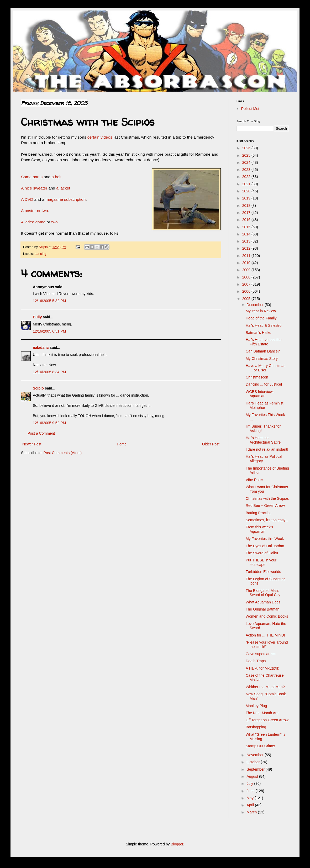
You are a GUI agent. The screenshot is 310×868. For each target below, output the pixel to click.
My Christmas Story (262, 359)
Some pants (32, 177)
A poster (29, 211)
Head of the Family (261, 318)
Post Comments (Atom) (63, 453)
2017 (247, 213)
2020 (247, 191)
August (253, 776)
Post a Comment (41, 433)
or (39, 211)
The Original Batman (262, 609)
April (251, 805)
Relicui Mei (250, 109)
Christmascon (257, 377)
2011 (247, 256)
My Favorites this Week (265, 539)
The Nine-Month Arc (262, 713)
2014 (247, 234)
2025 (247, 155)
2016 (247, 220)
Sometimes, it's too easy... (267, 520)
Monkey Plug (256, 706)
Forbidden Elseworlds (263, 572)
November (255, 755)
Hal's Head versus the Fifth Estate (264, 342)
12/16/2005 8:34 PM (49, 372)
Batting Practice (259, 513)
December (255, 305)
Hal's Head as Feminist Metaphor (265, 405)
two (45, 211)
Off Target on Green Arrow (267, 720)
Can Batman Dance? (263, 351)
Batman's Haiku (259, 333)
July (250, 783)
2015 (247, 227)
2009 (247, 270)
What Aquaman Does (263, 602)
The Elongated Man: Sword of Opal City (263, 593)
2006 (247, 291)
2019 (247, 198)
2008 (247, 277)
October (254, 762)
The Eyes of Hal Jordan (265, 546)
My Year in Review (261, 311)
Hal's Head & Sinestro (264, 325)
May (250, 798)
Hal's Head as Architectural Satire (263, 440)
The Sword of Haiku (262, 553)
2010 (247, 263)
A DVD (27, 199)
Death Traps (256, 661)
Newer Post (32, 444)
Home (122, 444)
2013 (247, 241)
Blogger (177, 844)
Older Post (211, 444)
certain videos (100, 137)
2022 (247, 177)
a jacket (63, 188)
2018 (247, 206)
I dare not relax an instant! (267, 449)
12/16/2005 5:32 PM (49, 301)
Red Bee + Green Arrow (265, 506)
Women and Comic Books (267, 616)
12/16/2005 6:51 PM (49, 331)
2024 (247, 162)
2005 (247, 299)
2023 (247, 170)
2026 (247, 148)
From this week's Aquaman (259, 529)
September (256, 769)
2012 (247, 248)
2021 (247, 184)
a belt (56, 177)
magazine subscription (65, 199)
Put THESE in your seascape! (261, 562)
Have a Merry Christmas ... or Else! (266, 368)
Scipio (38, 388)
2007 (247, 284)
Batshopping (256, 727)
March (252, 812)
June (251, 791)
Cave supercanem (261, 654)
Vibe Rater (254, 480)
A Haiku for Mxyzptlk (262, 668)
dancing (40, 254)
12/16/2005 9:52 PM (49, 423)
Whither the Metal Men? (265, 687)
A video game (33, 222)
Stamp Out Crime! (260, 746)
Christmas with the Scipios (267, 498)
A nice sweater (35, 188)
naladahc (41, 348)
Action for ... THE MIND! (265, 635)
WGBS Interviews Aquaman (260, 394)
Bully (37, 317)
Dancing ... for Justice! (264, 384)
